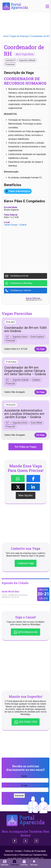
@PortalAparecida (26, 632)
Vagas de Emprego (20, 36)
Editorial (9, 851)
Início (6, 36)
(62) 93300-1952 (26, 722)
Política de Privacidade (35, 851)
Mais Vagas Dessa (25, 54)
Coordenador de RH (40, 36)
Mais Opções (26, 495)
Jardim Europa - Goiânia (15, 225)
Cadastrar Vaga (26, 563)
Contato (18, 851)
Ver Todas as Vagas (26, 447)
